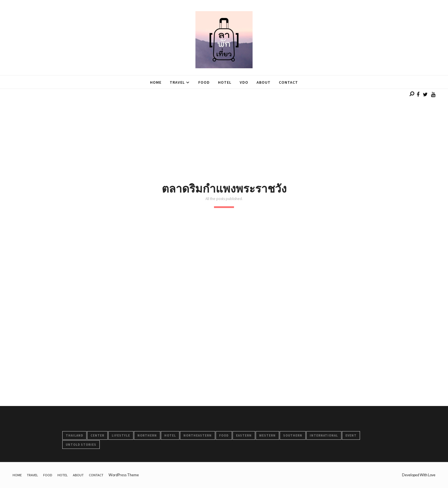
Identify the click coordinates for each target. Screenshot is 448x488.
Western (267, 435)
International (324, 435)
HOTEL (170, 435)
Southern (293, 435)
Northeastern (198, 435)
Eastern (244, 435)
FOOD (224, 435)
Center (97, 435)
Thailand (74, 435)
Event (351, 435)
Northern (147, 435)
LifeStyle (121, 435)
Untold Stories (81, 445)
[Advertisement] (171, 129)
